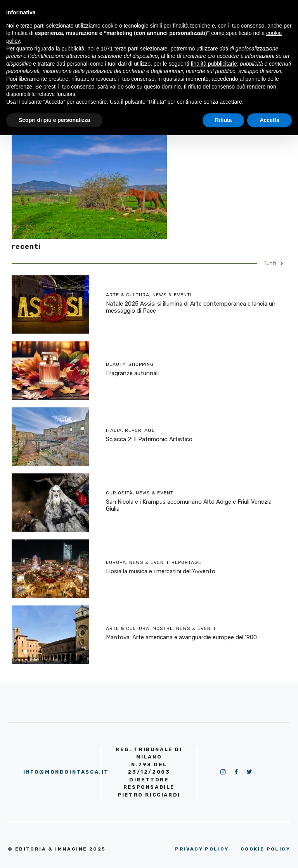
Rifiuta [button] (223, 120)
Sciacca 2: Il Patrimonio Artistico (149, 439)
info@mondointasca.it (66, 772)
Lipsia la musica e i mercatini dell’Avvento (161, 571)
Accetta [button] (269, 120)
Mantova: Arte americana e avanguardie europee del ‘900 (181, 637)
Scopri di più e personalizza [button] (54, 120)
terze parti (126, 49)
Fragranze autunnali (132, 373)
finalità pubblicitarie (214, 64)
